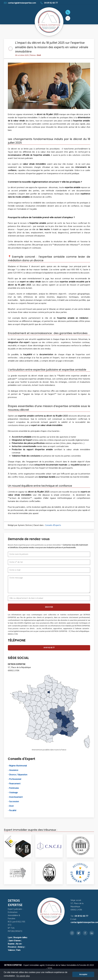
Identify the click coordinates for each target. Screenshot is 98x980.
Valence (11, 950)
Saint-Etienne (15, 941)
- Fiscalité (12, 811)
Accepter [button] (83, 974)
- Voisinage (13, 793)
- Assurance (13, 770)
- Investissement (15, 797)
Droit (39, 55)
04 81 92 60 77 (49, 3)
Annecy (21, 947)
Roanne (11, 944)
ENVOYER (49, 607)
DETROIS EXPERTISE (15, 903)
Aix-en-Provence (15, 946)
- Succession (13, 802)
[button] (68, 18)
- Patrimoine (13, 788)
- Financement (14, 784)
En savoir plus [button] (23, 976)
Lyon (10, 938)
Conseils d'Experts (53, 525)
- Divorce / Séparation (18, 775)
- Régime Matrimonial (17, 766)
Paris (18, 950)
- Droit (11, 806)
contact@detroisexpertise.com (20, 3)
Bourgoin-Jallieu (20, 938)
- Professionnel (14, 779)
